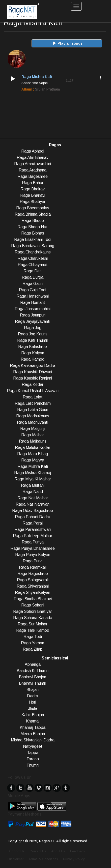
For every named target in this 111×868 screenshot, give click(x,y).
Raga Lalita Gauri (33, 410)
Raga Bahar (33, 183)
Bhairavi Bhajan (33, 677)
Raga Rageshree (33, 574)
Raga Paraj (33, 523)
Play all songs (67, 43)
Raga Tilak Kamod (33, 630)
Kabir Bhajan (33, 715)
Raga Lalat (33, 397)
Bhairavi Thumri (33, 683)
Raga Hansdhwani (33, 296)
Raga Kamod (33, 359)
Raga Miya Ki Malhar (33, 479)
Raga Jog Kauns (33, 334)
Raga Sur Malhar (33, 624)
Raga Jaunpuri (33, 315)
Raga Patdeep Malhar (33, 536)
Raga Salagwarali (33, 580)
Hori (33, 702)
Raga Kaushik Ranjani (33, 378)
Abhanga (33, 664)
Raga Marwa (33, 460)
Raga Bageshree (33, 176)
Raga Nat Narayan (33, 504)
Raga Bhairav (33, 189)
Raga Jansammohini (33, 309)
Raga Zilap (33, 649)
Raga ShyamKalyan (33, 592)
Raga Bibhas (33, 233)
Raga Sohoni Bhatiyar (33, 611)
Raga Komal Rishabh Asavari (33, 391)
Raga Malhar (33, 435)
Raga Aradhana (33, 170)
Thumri (33, 765)
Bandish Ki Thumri (33, 671)
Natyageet (33, 746)
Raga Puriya (33, 542)
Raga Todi (33, 637)
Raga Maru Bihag (33, 454)
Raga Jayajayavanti (33, 321)
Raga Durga (33, 277)
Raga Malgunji (33, 429)
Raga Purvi (33, 561)
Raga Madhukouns (33, 416)
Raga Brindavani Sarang (33, 246)
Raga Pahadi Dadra (33, 517)
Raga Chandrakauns (33, 252)
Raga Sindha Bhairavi (33, 599)
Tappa (33, 753)
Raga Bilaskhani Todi (33, 239)
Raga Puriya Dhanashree (33, 548)
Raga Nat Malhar (33, 498)
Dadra (33, 696)
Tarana (33, 759)
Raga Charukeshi (33, 258)
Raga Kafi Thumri (33, 340)
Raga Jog (33, 328)
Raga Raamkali (33, 567)
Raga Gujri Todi (33, 290)
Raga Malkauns (33, 441)
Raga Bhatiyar (33, 202)
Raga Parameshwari (33, 529)
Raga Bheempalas (33, 208)
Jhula (33, 708)
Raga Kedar (33, 384)
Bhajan (33, 690)
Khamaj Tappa (33, 727)
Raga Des (33, 271)
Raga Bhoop (33, 221)
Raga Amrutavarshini (33, 164)
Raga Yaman (33, 643)
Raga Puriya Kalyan (33, 555)
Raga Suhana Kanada (33, 618)
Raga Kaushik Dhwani (33, 372)
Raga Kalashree (33, 347)
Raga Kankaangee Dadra (33, 366)
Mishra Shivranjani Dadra (33, 740)
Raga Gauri (33, 284)
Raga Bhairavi (33, 195)
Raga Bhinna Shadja (33, 214)
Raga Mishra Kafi (33, 466)
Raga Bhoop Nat (33, 227)
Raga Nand (33, 492)
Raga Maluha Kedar (33, 447)
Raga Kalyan (33, 353)
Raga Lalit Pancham (33, 403)
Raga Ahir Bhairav (33, 157)
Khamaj (33, 721)
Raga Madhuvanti (33, 422)
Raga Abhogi (33, 151)
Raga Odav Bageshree (33, 511)
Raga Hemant (33, 302)
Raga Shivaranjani (33, 586)
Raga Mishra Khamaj (33, 473)
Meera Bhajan (33, 734)
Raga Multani (33, 485)
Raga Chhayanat (33, 265)
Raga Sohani (33, 605)
